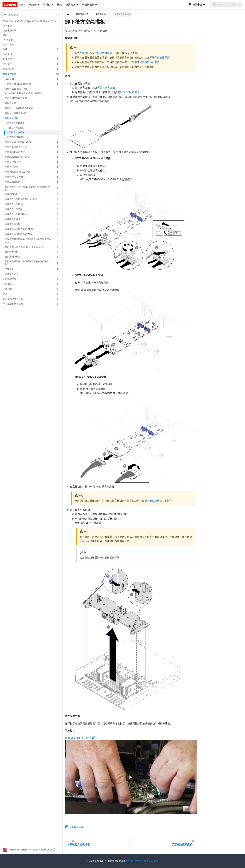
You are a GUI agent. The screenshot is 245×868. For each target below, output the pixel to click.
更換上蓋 (9, 269)
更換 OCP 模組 (12, 194)
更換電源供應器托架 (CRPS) (19, 229)
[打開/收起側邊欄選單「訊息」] (57, 294)
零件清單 (7, 64)
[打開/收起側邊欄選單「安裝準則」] (57, 79)
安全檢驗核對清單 (102, 53)
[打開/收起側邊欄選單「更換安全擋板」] (57, 252)
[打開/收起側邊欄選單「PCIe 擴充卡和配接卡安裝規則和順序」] (57, 93)
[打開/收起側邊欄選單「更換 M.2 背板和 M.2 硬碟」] (57, 172)
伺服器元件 (9, 59)
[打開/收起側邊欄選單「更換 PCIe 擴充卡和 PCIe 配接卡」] (57, 199)
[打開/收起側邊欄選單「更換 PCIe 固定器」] (57, 209)
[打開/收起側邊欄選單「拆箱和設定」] (57, 69)
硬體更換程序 (10, 74)
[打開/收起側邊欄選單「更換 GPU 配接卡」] (57, 162)
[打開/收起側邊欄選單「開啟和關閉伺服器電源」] (57, 98)
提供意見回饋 (74, 827)
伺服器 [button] (33, 5)
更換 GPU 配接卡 (13, 162)
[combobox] (8, 15)
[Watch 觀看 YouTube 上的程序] (131, 777)
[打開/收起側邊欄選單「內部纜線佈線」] (57, 279)
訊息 (5, 294)
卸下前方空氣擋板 (16, 123)
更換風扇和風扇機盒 (15, 152)
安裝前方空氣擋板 (16, 128)
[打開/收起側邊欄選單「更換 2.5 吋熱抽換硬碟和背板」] (57, 108)
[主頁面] (68, 14)
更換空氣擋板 (12, 118)
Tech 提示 (8, 40)
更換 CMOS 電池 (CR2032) (18, 142)
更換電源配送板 (13, 219)
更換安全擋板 (12, 252)
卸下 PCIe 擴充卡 (130, 92)
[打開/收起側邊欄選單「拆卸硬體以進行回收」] (57, 299)
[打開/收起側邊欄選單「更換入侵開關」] (57, 167)
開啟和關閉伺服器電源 (16, 98)
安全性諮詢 (9, 44)
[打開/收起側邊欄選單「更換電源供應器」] (57, 224)
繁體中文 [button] (195, 5)
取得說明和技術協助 (13, 304)
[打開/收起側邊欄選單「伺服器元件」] (57, 59)
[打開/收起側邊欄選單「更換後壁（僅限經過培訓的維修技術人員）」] (57, 247)
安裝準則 (9, 79)
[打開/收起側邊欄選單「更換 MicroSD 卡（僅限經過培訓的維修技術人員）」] (57, 188)
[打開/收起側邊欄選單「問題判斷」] (57, 289)
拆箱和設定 (9, 69)
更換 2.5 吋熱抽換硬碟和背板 (19, 108)
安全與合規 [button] (88, 5)
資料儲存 (48, 5)
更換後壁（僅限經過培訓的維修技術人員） (26, 247)
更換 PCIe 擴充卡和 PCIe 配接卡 (21, 199)
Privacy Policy (134, 861)
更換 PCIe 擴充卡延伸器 (17, 214)
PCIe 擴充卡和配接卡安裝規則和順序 (23, 93)
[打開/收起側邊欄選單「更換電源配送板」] (57, 219)
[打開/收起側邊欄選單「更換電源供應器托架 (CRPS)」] (57, 229)
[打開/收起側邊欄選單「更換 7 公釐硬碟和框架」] (57, 114)
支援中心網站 (10, 30)
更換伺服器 (10, 103)
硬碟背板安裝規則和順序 (17, 89)
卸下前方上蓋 (107, 88)
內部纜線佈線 (10, 279)
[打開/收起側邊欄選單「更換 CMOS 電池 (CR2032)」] (57, 142)
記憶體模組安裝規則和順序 (18, 84)
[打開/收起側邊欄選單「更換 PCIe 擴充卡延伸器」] (57, 214)
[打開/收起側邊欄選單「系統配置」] (57, 284)
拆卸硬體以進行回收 (13, 299)
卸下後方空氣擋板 (16, 132)
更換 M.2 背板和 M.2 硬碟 (17, 172)
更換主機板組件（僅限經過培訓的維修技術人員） (27, 263)
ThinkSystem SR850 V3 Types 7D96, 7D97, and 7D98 (29, 21)
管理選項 (7, 54)
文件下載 (7, 26)
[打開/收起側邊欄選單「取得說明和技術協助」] (57, 304)
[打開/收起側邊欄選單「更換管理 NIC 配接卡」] (57, 177)
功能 (5, 35)
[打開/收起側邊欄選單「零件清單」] (57, 64)
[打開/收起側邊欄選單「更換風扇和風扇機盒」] (57, 152)
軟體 (59, 5)
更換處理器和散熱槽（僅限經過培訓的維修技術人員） (28, 240)
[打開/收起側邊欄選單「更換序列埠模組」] (57, 257)
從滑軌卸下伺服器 (150, 62)
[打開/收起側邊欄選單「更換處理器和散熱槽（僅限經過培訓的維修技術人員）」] (57, 241)
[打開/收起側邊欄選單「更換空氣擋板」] (57, 119)
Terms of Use (151, 861)
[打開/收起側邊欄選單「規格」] (57, 49)
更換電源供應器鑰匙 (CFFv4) (19, 234)
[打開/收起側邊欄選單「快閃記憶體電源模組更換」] (57, 157)
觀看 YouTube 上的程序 (80, 738)
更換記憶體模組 (13, 182)
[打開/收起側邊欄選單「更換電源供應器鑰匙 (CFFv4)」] (57, 234)
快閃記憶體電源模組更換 (17, 157)
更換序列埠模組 (13, 257)
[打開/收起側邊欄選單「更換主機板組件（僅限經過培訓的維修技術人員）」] (57, 263)
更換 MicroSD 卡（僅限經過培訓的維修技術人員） (27, 188)
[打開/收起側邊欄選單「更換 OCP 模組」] (57, 194)
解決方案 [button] (71, 5)
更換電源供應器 (13, 224)
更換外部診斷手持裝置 (16, 147)
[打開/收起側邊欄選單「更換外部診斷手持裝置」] (57, 147)
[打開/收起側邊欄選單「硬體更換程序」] (57, 74)
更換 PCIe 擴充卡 (14, 204)
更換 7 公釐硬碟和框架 (16, 113)
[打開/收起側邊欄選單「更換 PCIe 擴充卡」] (57, 204)
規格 (5, 49)
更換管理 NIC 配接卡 (15, 177)
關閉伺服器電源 (161, 58)
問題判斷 (7, 289)
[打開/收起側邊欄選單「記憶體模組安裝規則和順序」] (57, 84)
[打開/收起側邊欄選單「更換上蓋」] (57, 269)
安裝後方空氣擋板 (16, 137)
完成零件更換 (12, 274)
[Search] (227, 5)
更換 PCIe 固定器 (14, 209)
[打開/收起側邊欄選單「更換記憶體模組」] (57, 182)
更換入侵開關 (12, 167)
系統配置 (7, 284)
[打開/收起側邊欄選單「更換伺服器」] (57, 103)
